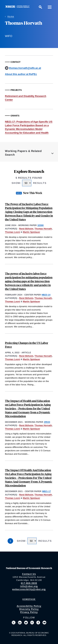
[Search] (40, 7)
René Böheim (26, 229)
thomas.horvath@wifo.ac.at (25, 68)
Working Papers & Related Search (23, 153)
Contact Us (29, 574)
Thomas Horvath (43, 229)
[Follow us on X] (14, 623)
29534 (47, 422)
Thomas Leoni (13, 232)
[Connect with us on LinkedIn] (20, 623)
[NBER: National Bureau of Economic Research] (18, 7)
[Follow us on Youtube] (44, 623)
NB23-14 (46, 295)
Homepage (29, 599)
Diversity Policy (29, 609)
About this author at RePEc (21, 74)
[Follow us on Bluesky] (26, 623)
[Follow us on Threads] (32, 623)
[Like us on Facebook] (38, 623)
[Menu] (50, 7)
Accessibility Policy (29, 606)
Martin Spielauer (31, 232)
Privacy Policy (29, 612)
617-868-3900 (29, 583)
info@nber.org (29, 586)
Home (11, 16)
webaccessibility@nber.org (29, 589)
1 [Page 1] (10, 541)
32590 (41, 225)
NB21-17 (46, 491)
